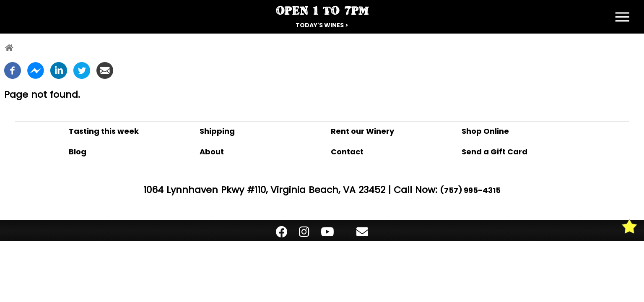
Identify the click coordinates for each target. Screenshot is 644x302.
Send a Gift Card (495, 152)
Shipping (217, 131)
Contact (347, 152)
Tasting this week (104, 131)
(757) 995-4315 (470, 190)
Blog (78, 152)
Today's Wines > (322, 25)
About (212, 152)
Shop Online (485, 131)
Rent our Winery (362, 131)
